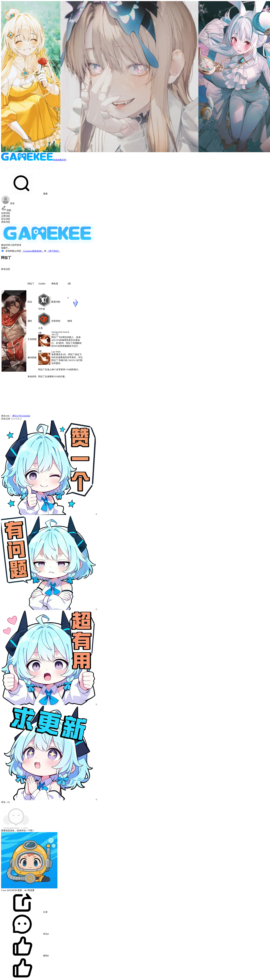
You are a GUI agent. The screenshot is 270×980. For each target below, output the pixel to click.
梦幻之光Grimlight (21, 416)
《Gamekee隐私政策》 (33, 251)
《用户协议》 (54, 251)
